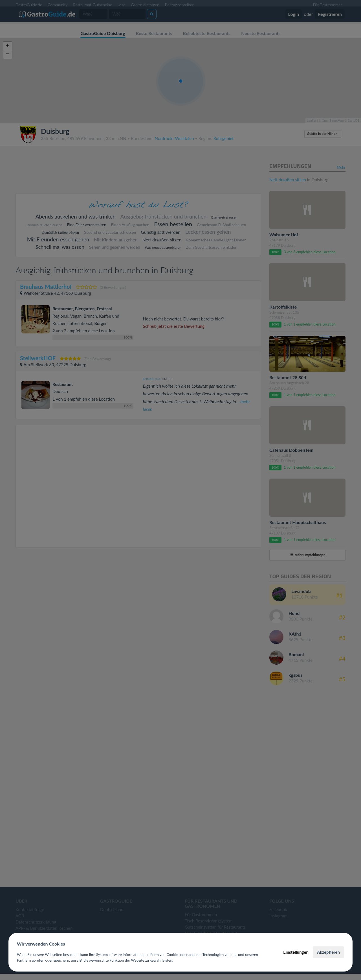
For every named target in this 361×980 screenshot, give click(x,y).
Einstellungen (296, 952)
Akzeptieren (328, 952)
